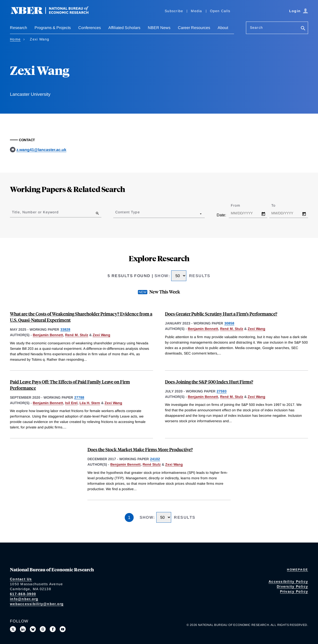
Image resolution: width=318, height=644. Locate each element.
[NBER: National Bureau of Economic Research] (54, 13)
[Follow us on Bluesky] (33, 629)
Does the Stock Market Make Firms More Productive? (140, 449)
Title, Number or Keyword (35, 212)
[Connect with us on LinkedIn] (23, 629)
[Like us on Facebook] (53, 629)
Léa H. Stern (90, 403)
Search (256, 28)
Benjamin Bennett (48, 335)
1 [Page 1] (129, 517)
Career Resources (194, 28)
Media (196, 11)
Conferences (90, 28)
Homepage (298, 570)
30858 (229, 323)
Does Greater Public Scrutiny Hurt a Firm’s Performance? (221, 314)
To (278, 205)
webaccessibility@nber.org (37, 604)
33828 (65, 329)
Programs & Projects (53, 28)
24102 (155, 459)
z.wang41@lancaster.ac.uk (41, 150)
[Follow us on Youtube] (63, 629)
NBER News (159, 28)
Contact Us (21, 579)
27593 (222, 391)
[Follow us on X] (13, 629)
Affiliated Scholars (124, 28)
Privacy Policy (294, 591)
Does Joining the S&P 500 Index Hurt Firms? (209, 382)
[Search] (303, 29)
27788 (79, 397)
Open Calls (220, 11)
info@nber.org (24, 599)
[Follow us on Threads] (43, 629)
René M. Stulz (77, 335)
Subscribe (174, 11)
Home (15, 39)
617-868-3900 (23, 594)
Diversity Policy (292, 586)
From (240, 205)
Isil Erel (71, 403)
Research (19, 28)
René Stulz (152, 464)
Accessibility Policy (288, 581)
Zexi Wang (101, 335)
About (223, 28)
